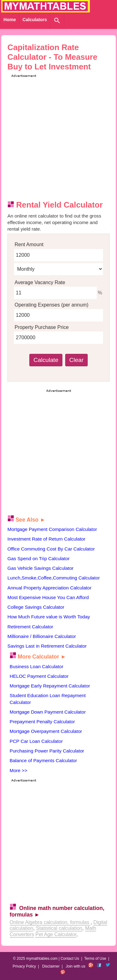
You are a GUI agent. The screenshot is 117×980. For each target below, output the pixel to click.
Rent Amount (29, 244)
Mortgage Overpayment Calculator (46, 731)
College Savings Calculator (36, 607)
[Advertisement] (58, 137)
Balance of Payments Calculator (43, 760)
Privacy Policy (24, 966)
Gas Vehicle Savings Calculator (41, 568)
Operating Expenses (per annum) (52, 305)
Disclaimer (51, 966)
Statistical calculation (59, 928)
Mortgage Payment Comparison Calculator (52, 529)
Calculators (35, 20)
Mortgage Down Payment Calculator (48, 712)
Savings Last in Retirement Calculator (47, 646)
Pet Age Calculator (56, 934)
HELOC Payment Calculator (39, 676)
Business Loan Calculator (37, 666)
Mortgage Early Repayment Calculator (50, 686)
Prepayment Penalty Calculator (42, 722)
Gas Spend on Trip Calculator (39, 558)
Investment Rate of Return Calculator (46, 539)
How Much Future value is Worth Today (49, 617)
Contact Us (70, 959)
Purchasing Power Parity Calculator (47, 751)
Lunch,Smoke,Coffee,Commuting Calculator (54, 578)
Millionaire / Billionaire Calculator (42, 636)
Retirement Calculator (30, 627)
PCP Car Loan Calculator (36, 741)
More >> (19, 770)
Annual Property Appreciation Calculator (49, 588)
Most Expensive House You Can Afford (48, 597)
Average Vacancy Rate (40, 282)
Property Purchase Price (42, 327)
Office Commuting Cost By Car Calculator (51, 549)
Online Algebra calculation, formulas (50, 922)
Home (10, 20)
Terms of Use (95, 959)
